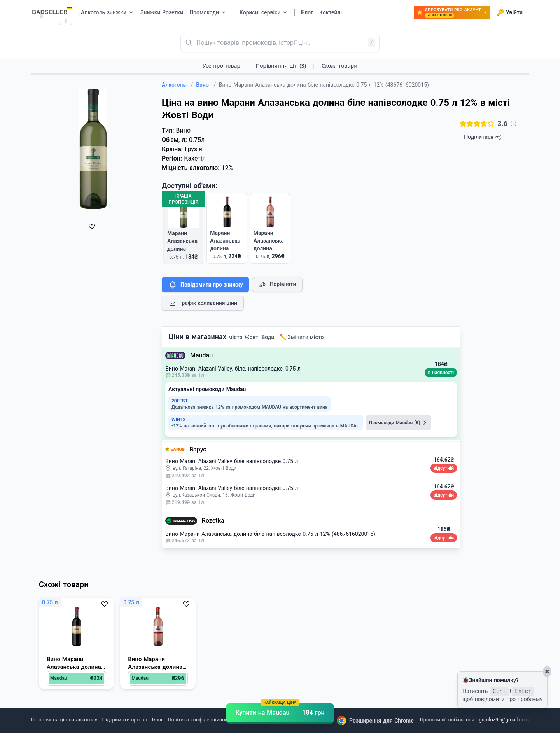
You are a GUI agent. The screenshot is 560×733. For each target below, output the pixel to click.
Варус (198, 449)
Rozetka (213, 520)
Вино (206, 85)
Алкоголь (177, 85)
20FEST (180, 401)
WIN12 (178, 420)
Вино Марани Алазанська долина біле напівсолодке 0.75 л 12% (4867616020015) (270, 534)
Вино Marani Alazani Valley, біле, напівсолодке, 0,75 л (233, 369)
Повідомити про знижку (205, 285)
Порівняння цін (281, 66)
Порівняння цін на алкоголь (64, 720)
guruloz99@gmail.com (504, 720)
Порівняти (277, 285)
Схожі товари (339, 66)
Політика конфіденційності (200, 720)
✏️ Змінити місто (302, 337)
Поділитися (482, 137)
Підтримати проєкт (125, 720)
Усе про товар (221, 66)
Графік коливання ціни (203, 303)
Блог (157, 720)
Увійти (510, 12)
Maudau (201, 355)
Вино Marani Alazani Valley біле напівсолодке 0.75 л (232, 461)
